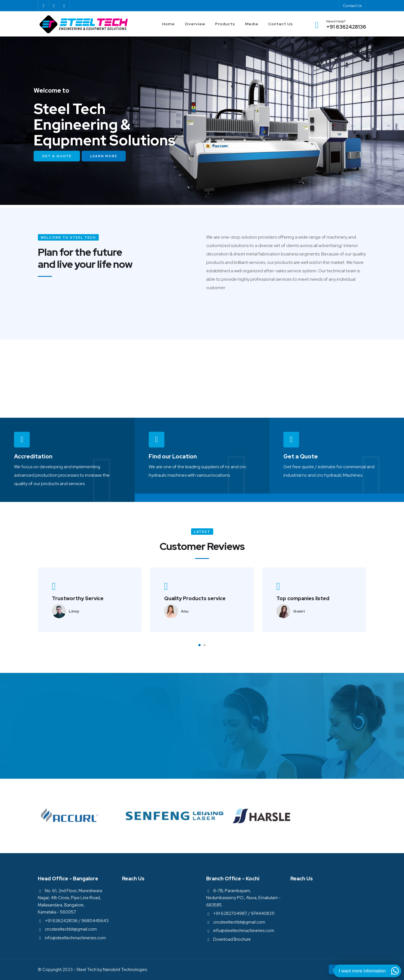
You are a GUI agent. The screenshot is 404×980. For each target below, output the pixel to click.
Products (225, 24)
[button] (199, 645)
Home (168, 24)
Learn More (104, 156)
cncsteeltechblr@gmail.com (71, 929)
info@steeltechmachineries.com (75, 938)
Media (252, 24)
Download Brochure (232, 939)
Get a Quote (57, 156)
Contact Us (352, 6)
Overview (195, 24)
